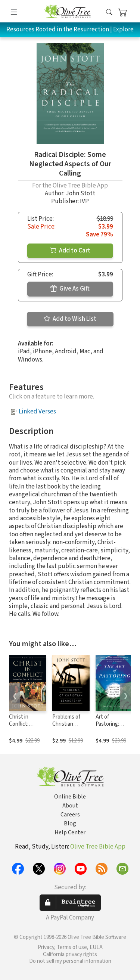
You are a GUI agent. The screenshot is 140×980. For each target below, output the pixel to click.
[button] (109, 13)
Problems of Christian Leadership (66, 724)
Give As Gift (70, 289)
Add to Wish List (70, 319)
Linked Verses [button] (37, 412)
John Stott (80, 193)
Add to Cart (70, 251)
